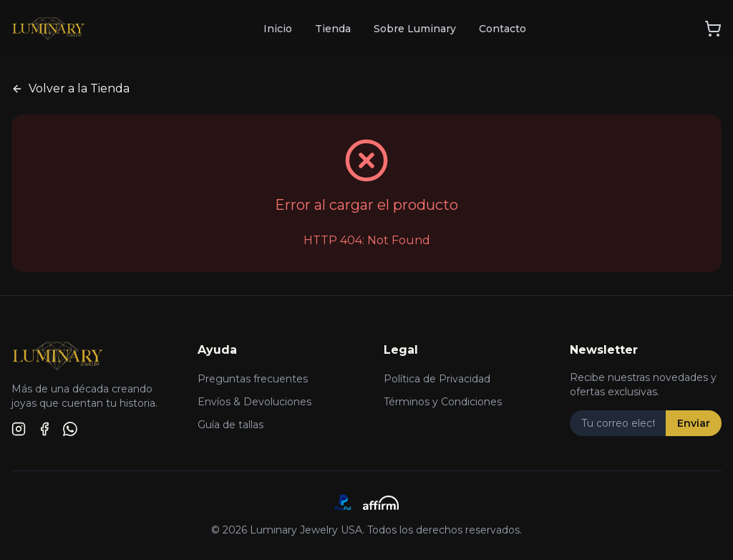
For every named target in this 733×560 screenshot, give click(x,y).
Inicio (278, 29)
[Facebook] (44, 429)
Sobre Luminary (415, 29)
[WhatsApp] (70, 429)
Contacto (503, 29)
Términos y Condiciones (443, 402)
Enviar (694, 423)
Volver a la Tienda (71, 88)
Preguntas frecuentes (253, 379)
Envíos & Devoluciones (254, 402)
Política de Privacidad (437, 379)
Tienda (333, 29)
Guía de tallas (230, 425)
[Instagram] (19, 429)
